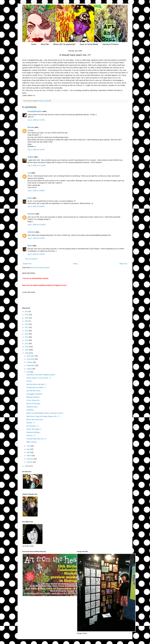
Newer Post (27, 264)
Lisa (29, 173)
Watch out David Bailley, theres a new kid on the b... (45, 413)
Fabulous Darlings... (34, 432)
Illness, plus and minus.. (35, 420)
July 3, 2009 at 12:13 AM (36, 165)
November (31, 359)
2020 (27, 318)
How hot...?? (31, 435)
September (31, 365)
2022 (27, 311)
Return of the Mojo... (34, 404)
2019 (27, 321)
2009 (27, 353)
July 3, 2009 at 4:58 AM (36, 206)
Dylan (30, 198)
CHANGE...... (31, 410)
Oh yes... (30, 381)
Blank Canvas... (32, 442)
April (29, 452)
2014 (27, 337)
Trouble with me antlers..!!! (36, 387)
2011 (27, 347)
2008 (27, 466)
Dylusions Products (111, 44)
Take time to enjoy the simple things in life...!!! (43, 416)
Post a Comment (31, 259)
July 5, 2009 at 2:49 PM (36, 254)
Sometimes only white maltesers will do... (41, 375)
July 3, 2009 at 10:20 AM (36, 225)
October (30, 362)
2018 (27, 324)
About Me (45, 44)
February (30, 459)
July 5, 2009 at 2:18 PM (36, 238)
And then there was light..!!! (36, 384)
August (29, 369)
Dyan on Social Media (89, 44)
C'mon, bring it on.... (34, 400)
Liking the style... (32, 407)
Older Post (123, 264)
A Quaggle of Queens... (35, 394)
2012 (27, 343)
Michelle (31, 127)
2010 (27, 350)
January (30, 462)
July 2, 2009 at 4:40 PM (36, 150)
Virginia (31, 157)
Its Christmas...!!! (33, 426)
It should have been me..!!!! (36, 439)
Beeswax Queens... (33, 397)
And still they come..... (34, 391)
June (29, 446)
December (31, 356)
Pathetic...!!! (31, 423)
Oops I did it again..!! (34, 429)
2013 (27, 340)
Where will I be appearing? (64, 44)
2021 (27, 315)
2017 (27, 327)
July (28, 372)
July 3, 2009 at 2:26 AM (36, 191)
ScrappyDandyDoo (35, 111)
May (28, 449)
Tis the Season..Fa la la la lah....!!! (39, 378)
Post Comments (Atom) (41, 268)
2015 (27, 334)
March (29, 456)
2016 (27, 331)
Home (34, 44)
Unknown (31, 214)
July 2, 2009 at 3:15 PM (36, 120)
